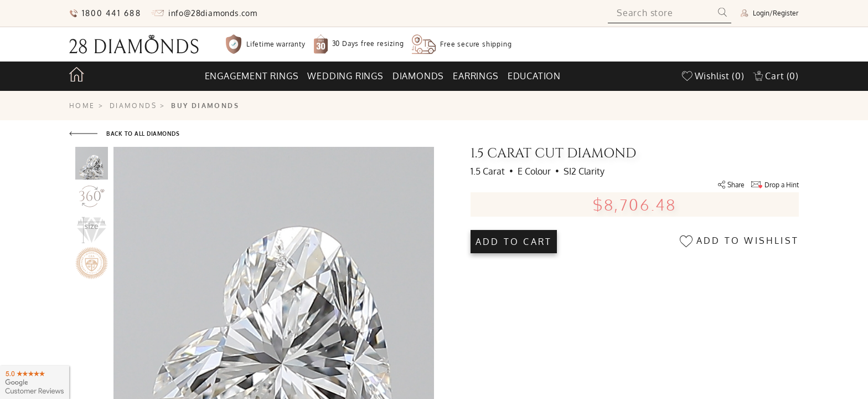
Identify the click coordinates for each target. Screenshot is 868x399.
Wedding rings (345, 76)
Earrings (476, 76)
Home (82, 106)
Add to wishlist (739, 241)
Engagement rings (252, 76)
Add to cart (514, 242)
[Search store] (661, 13)
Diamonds (418, 76)
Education (534, 76)
